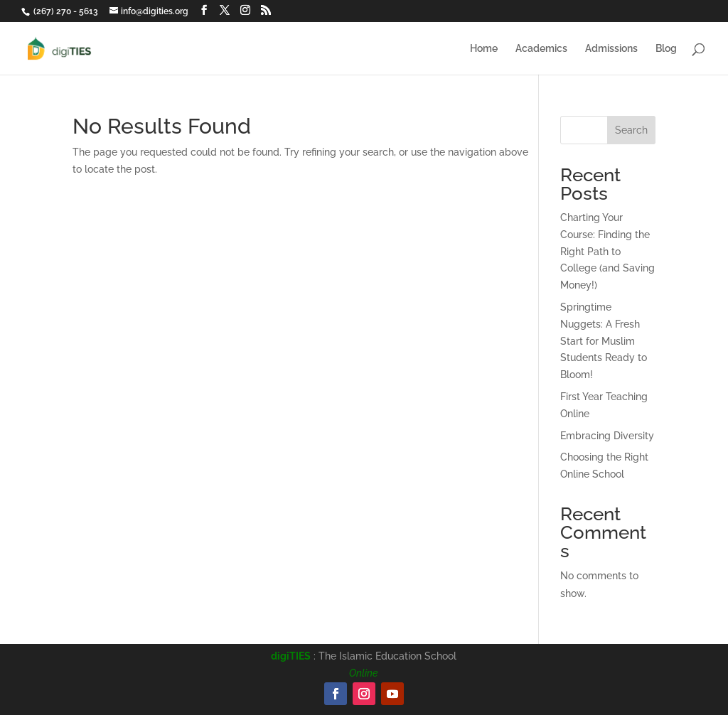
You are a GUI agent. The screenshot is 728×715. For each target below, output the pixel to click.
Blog (666, 49)
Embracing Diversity (607, 436)
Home (484, 49)
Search (631, 130)
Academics (541, 49)
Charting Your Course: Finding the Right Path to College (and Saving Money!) (607, 251)
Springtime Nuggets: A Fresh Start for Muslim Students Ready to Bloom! (604, 341)
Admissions (611, 49)
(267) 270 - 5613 (66, 11)
